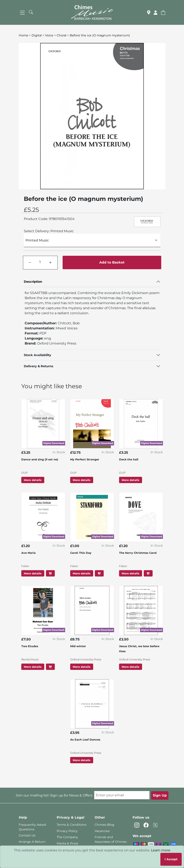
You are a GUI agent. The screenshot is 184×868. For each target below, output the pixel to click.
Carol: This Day (81, 553)
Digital (37, 35)
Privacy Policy (67, 831)
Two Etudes (30, 646)
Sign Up (160, 795)
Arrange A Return (32, 842)
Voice (49, 35)
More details (33, 480)
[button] (163, 12)
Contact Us (27, 835)
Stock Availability (38, 355)
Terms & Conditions (72, 825)
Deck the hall (129, 459)
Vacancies (102, 831)
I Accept (171, 859)
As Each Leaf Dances (85, 740)
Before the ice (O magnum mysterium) (100, 35)
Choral (62, 35)
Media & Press (67, 843)
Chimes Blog (104, 825)
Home (24, 35)
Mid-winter (78, 646)
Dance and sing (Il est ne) (40, 459)
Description (33, 282)
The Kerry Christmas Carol (138, 553)
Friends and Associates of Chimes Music (111, 842)
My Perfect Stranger (85, 459)
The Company (67, 837)
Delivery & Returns (39, 366)
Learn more (161, 850)
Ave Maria (28, 553)
